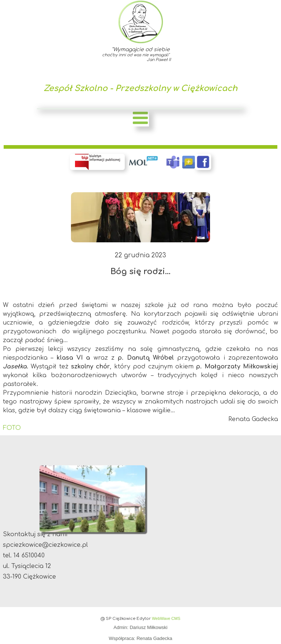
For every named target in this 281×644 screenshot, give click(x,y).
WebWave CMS (166, 618)
